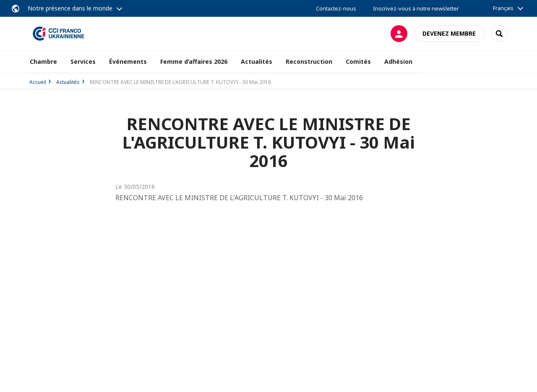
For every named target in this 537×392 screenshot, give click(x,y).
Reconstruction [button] (309, 61)
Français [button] (503, 8)
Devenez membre (449, 33)
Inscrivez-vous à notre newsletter (416, 8)
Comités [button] (358, 61)
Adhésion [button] (398, 61)
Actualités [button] (257, 61)
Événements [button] (128, 61)
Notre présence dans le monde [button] (70, 8)
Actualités (68, 82)
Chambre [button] (43, 61)
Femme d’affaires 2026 (194, 61)
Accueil (38, 82)
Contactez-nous (336, 8)
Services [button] (83, 61)
